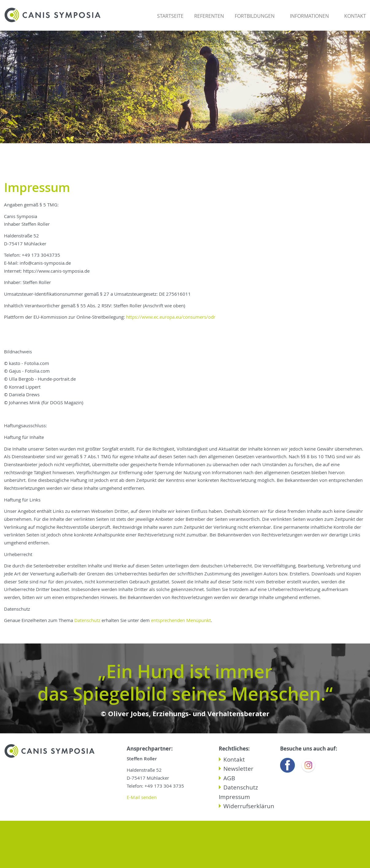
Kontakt (355, 16)
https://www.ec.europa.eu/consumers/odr (171, 317)
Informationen (309, 16)
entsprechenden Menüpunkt (181, 620)
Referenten (209, 16)
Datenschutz (88, 620)
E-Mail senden (142, 797)
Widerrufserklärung (250, 806)
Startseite (170, 16)
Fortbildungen (255, 16)
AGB (229, 778)
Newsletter (238, 768)
